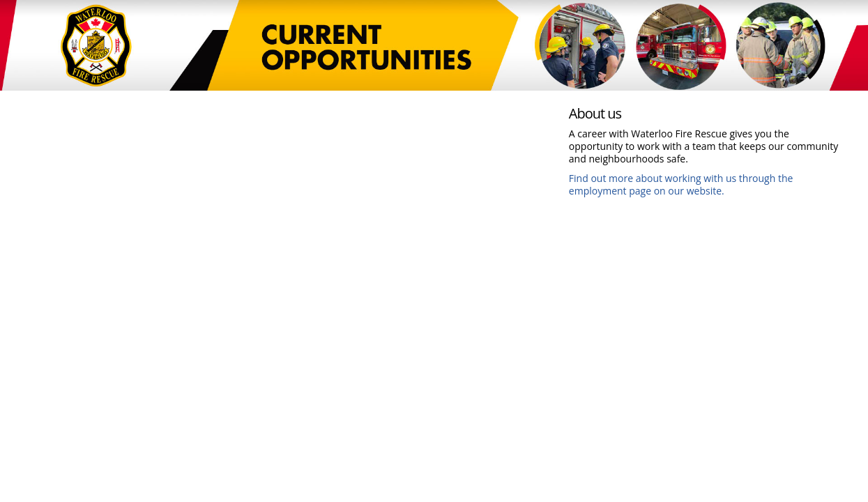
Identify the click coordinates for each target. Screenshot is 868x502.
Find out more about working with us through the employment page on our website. (681, 184)
